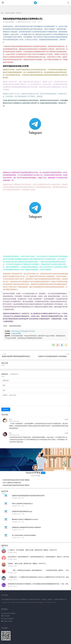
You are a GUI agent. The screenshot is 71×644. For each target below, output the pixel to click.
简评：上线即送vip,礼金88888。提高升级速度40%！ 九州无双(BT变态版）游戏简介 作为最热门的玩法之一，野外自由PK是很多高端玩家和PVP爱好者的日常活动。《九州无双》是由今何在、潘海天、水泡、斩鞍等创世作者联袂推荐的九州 (39, 570)
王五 (10, 419)
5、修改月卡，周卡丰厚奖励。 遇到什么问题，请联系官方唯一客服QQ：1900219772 (34, 550)
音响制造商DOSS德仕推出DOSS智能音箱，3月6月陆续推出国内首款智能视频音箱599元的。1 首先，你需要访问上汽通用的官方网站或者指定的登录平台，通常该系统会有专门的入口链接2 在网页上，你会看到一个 (39, 584)
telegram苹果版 (16, 333)
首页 (2, 13)
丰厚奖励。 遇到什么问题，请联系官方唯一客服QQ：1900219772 (28, 563)
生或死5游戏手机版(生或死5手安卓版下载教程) (16, 480)
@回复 (66, 419)
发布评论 (6, 409)
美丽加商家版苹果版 (15, 326)
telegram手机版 (10, 13)
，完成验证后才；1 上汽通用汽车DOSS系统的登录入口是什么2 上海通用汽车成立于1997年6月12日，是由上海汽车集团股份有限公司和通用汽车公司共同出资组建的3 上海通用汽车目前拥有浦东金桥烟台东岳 (39, 577)
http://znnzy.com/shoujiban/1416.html (23, 331)
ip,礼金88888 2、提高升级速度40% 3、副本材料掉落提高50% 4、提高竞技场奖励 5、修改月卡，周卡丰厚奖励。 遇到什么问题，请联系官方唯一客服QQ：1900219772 (39, 557)
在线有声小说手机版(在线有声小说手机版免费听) (54, 356)
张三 (10, 433)
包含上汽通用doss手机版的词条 (12, 483)
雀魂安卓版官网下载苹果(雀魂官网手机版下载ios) (18, 356)
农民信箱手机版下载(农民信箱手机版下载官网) (16, 485)
